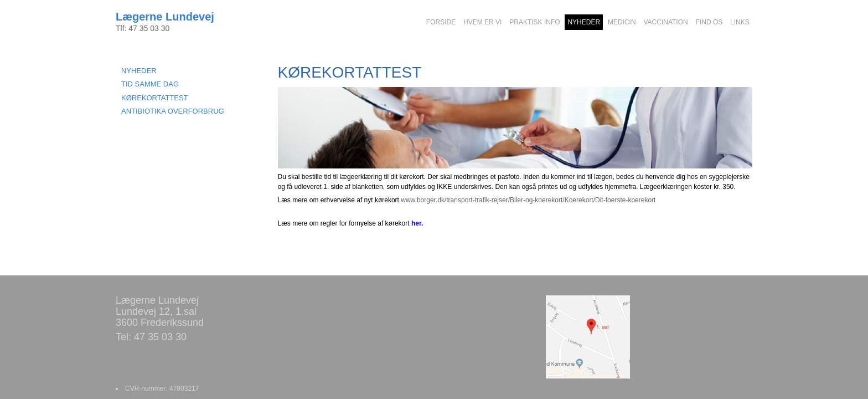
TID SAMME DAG (150, 84)
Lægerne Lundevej (165, 17)
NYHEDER (139, 71)
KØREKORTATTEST (155, 98)
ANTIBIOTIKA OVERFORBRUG (173, 111)
